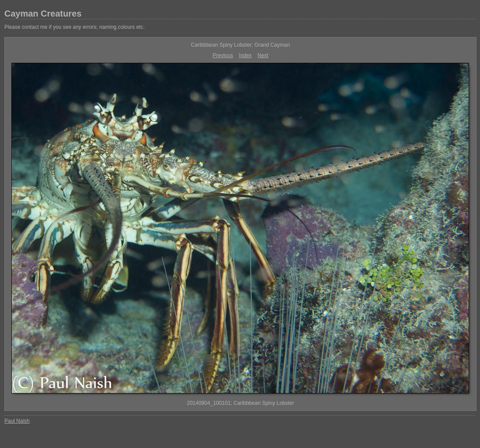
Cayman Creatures (43, 14)
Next (263, 55)
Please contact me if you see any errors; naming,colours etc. (75, 27)
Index (245, 55)
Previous (223, 55)
